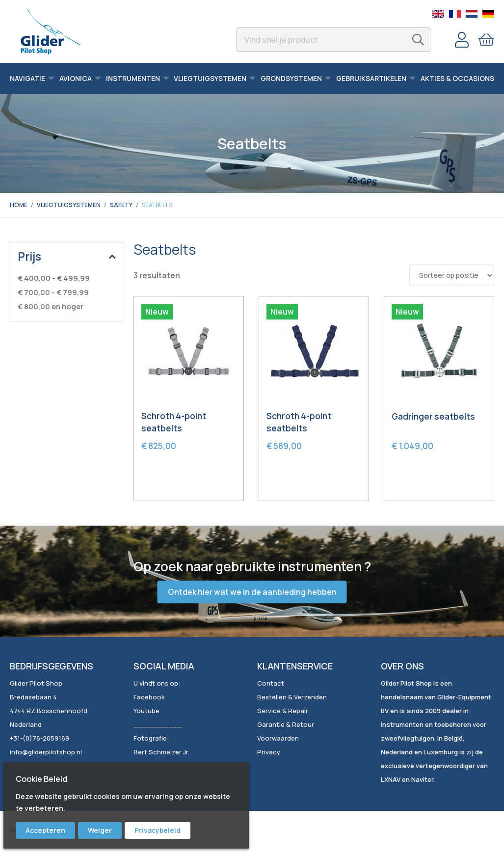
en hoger (51, 306)
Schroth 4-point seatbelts (174, 422)
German (488, 14)
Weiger (100, 830)
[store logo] (50, 31)
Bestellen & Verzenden (292, 697)
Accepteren (45, 830)
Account (462, 40)
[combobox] (333, 40)
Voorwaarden (278, 738)
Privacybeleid (158, 830)
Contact (271, 683)
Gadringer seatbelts (433, 416)
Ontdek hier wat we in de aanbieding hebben (252, 592)
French (455, 14)
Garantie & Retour (286, 724)
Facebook (149, 697)
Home (19, 205)
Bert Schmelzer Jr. (161, 752)
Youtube (146, 711)
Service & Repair (283, 711)
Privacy (269, 752)
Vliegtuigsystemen (69, 205)
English (438, 14)
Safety (121, 205)
